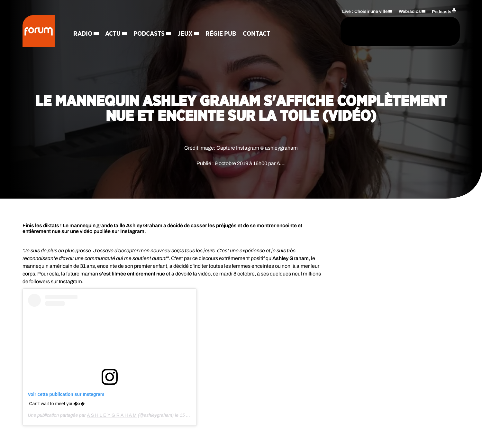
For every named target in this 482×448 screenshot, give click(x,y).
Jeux (185, 34)
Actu (113, 34)
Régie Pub (221, 34)
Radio (83, 34)
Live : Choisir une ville (365, 11)
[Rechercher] (321, 31)
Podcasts (149, 34)
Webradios (410, 11)
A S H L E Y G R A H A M (112, 415)
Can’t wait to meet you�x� (57, 404)
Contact (256, 34)
